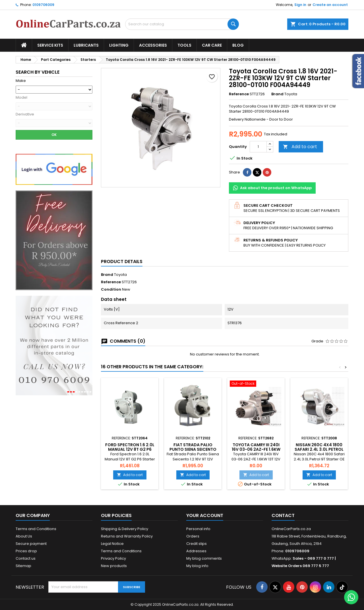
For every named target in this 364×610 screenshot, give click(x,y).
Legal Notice (112, 544)
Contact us (26, 558)
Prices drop (26, 551)
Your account (205, 515)
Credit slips (197, 544)
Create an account (330, 5)
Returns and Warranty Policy (127, 536)
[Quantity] (258, 147)
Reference (239, 94)
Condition (111, 290)
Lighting (119, 45)
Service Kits (50, 45)
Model (21, 98)
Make (21, 81)
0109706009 (43, 5)
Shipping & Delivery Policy (125, 529)
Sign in (300, 5)
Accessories (153, 45)
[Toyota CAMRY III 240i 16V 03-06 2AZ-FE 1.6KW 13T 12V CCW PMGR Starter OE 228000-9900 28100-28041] (256, 384)
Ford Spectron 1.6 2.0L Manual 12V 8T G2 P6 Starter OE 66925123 (130, 449)
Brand (277, 94)
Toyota (120, 275)
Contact (283, 515)
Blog (238, 45)
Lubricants (86, 45)
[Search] (182, 24)
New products (114, 566)
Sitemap (23, 566)
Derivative (25, 114)
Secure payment (31, 544)
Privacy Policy (113, 558)
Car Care (212, 45)
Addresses (196, 551)
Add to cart (300, 147)
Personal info (198, 529)
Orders (193, 536)
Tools (184, 45)
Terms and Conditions (36, 529)
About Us (24, 536)
